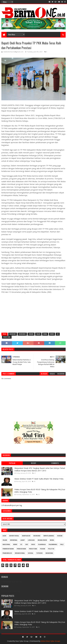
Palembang (53, 544)
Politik (51, 549)
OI (58, 334)
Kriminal (14, 540)
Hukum (31, 334)
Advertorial (14, 536)
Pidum (43, 549)
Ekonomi (13, 334)
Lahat (23, 540)
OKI (27, 544)
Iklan (38, 334)
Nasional (6, 544)
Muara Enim (42, 540)
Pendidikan (21, 549)
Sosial (31, 553)
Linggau (31, 540)
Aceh (4, 536)
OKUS (33, 544)
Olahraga (42, 544)
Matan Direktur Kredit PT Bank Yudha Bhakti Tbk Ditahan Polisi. (39, 479)
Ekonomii (22, 334)
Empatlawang (49, 536)
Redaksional (20, 553)
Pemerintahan (8, 549)
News (52, 334)
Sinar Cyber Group (22, 641)
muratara (49, 553)
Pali (62, 544)
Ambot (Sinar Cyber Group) (50, 641)
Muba (45, 334)
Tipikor (39, 553)
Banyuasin (26, 536)
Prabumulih (7, 553)
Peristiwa (7, 337)
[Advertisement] (33, 313)
